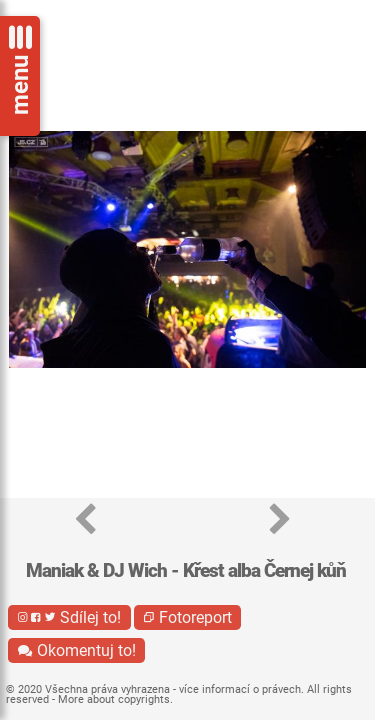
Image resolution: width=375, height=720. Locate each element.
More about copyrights (114, 699)
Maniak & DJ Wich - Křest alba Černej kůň (186, 570)
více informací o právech (240, 689)
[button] (85, 520)
